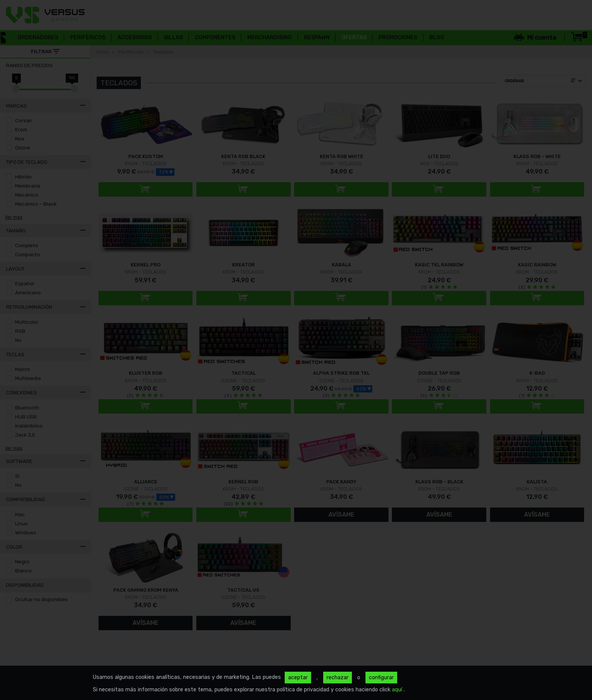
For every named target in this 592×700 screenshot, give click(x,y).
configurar (381, 678)
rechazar (338, 678)
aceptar (298, 678)
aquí (398, 690)
